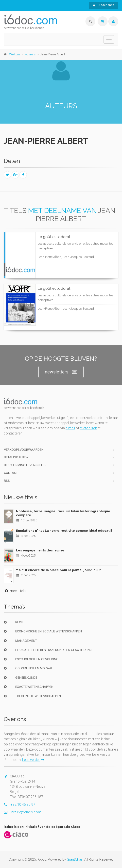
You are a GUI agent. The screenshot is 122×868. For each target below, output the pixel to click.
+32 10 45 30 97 (19, 804)
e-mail (70, 428)
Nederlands (104, 5)
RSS (7, 481)
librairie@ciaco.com (22, 812)
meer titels (15, 591)
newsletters (61, 372)
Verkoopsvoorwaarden (24, 450)
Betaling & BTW (16, 457)
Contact (11, 473)
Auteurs (30, 54)
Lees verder (33, 760)
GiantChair (75, 859)
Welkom (15, 54)
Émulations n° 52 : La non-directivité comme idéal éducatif (64, 531)
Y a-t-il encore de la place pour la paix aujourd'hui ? (58, 570)
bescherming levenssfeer (25, 465)
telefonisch (88, 428)
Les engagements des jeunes (40, 550)
